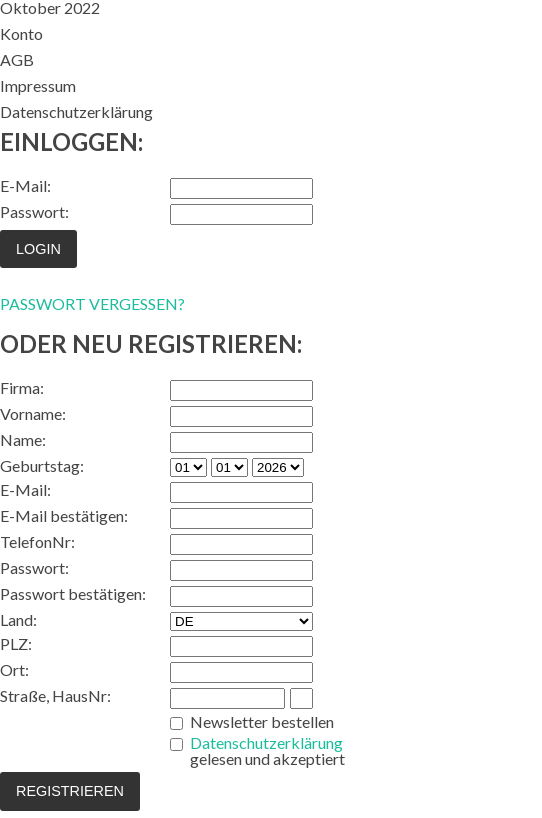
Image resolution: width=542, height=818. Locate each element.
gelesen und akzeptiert (267, 751)
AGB (17, 59)
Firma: (22, 388)
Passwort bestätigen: (73, 594)
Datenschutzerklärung (76, 111)
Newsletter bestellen (262, 722)
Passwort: (34, 212)
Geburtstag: (42, 466)
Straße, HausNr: (55, 696)
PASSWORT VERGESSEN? (92, 303)
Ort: (14, 670)
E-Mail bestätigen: (64, 516)
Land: (18, 620)
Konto (21, 33)
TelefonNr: (37, 542)
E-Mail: (25, 186)
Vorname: (33, 414)
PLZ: (16, 644)
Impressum (38, 85)
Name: (23, 440)
